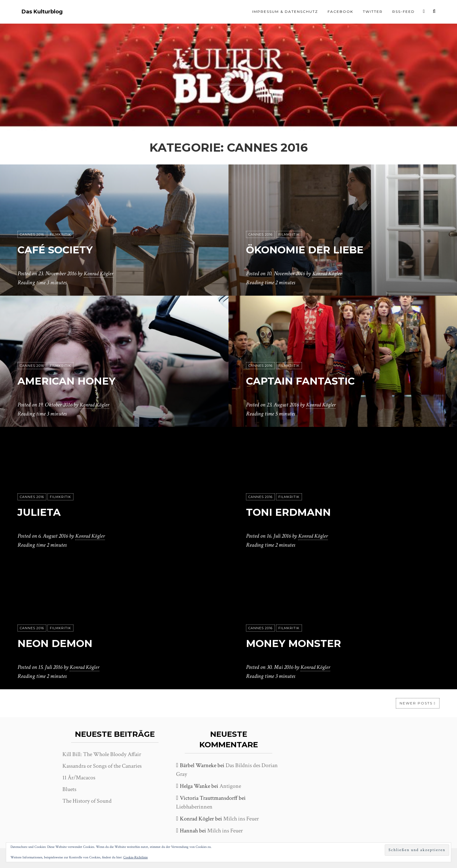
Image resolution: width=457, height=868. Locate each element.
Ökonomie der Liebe (314, 249)
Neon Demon (61, 643)
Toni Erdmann (295, 512)
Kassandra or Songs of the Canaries (102, 766)
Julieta (42, 512)
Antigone (230, 786)
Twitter (373, 12)
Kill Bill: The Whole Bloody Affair (102, 754)
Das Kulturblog (42, 12)
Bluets (69, 789)
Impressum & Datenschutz (285, 12)
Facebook (340, 12)
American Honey (74, 381)
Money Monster (301, 643)
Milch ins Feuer (241, 819)
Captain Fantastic (309, 381)
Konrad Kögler (99, 274)
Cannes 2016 (32, 235)
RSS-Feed (404, 12)
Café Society (61, 249)
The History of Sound (87, 801)
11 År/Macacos (79, 778)
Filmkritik (60, 235)
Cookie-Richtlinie (136, 857)
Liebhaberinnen (194, 807)
